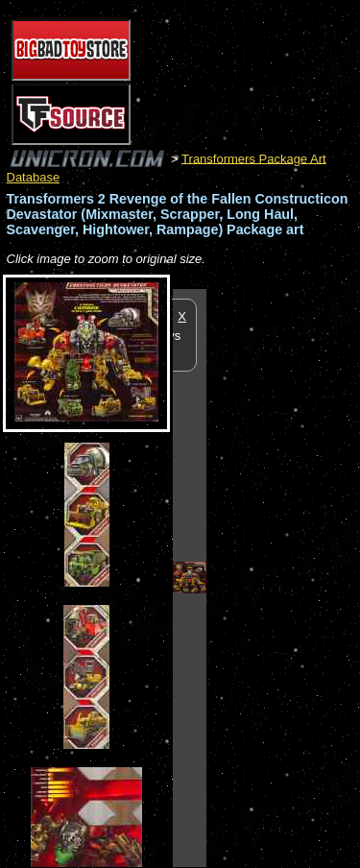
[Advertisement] (283, 577)
